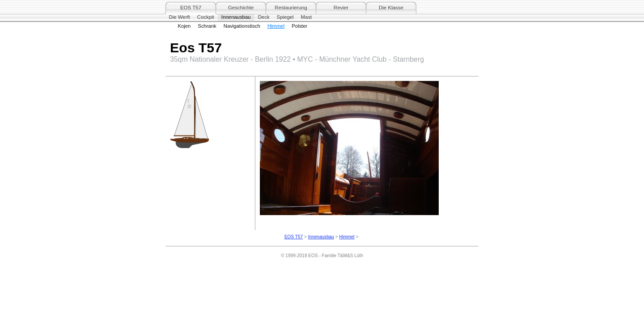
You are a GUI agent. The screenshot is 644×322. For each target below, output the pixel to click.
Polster (299, 26)
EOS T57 (191, 8)
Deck (264, 17)
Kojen (184, 26)
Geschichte (241, 8)
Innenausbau (236, 17)
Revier (341, 8)
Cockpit (206, 17)
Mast (307, 17)
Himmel (276, 26)
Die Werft (180, 17)
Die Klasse (391, 8)
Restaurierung (291, 8)
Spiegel (285, 17)
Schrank (207, 26)
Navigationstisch (242, 26)
